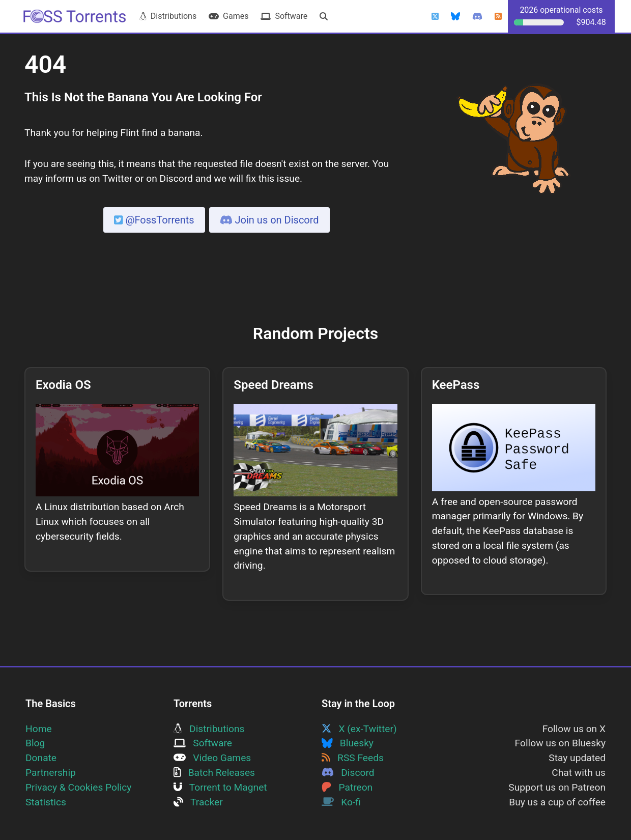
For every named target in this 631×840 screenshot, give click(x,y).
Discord (348, 773)
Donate (41, 758)
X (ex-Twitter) (359, 729)
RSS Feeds (353, 758)
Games (228, 16)
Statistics (46, 802)
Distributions (168, 16)
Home (39, 729)
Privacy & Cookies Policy (78, 787)
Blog (35, 743)
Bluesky (348, 743)
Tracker (198, 802)
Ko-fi (341, 802)
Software (284, 16)
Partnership (51, 773)
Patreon (347, 787)
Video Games (212, 758)
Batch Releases (214, 773)
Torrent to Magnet (220, 787)
